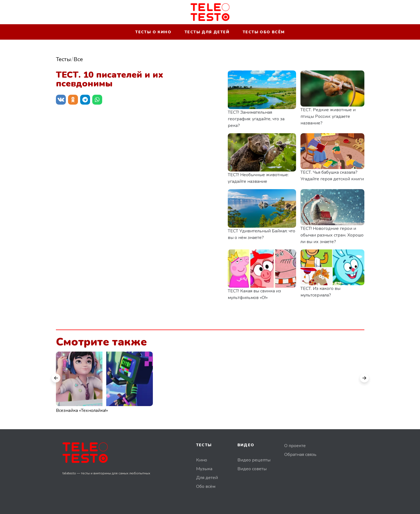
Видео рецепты (254, 460)
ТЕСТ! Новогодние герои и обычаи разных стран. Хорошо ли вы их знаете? (332, 235)
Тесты (63, 59)
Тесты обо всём (264, 32)
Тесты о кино (153, 32)
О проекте (295, 446)
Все (78, 59)
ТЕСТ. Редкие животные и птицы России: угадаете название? (328, 116)
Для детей (207, 478)
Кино (202, 460)
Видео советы (252, 469)
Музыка (204, 469)
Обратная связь (300, 455)
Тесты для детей (207, 32)
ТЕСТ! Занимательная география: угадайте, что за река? (256, 119)
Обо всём (206, 486)
